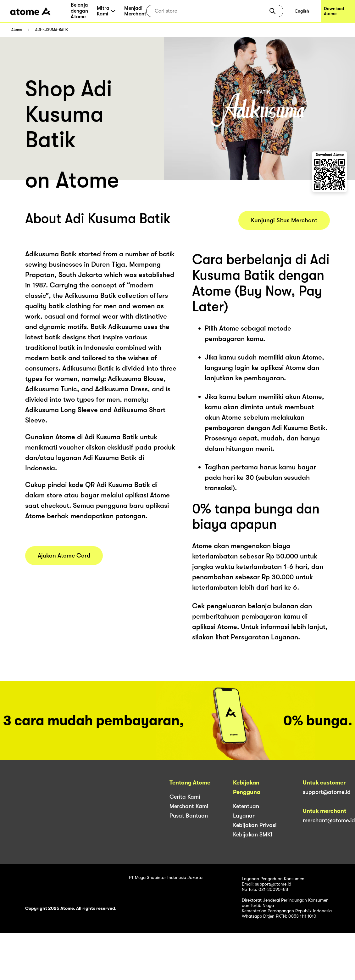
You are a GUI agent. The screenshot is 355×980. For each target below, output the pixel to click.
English (302, 11)
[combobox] (210, 11)
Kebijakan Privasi (255, 825)
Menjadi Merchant (135, 11)
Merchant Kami (189, 806)
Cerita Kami (185, 797)
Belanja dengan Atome (79, 11)
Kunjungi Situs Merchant (284, 220)
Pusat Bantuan (189, 816)
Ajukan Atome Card (64, 556)
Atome (17, 30)
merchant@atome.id (329, 820)
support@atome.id (327, 792)
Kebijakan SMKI (253, 835)
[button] (272, 11)
